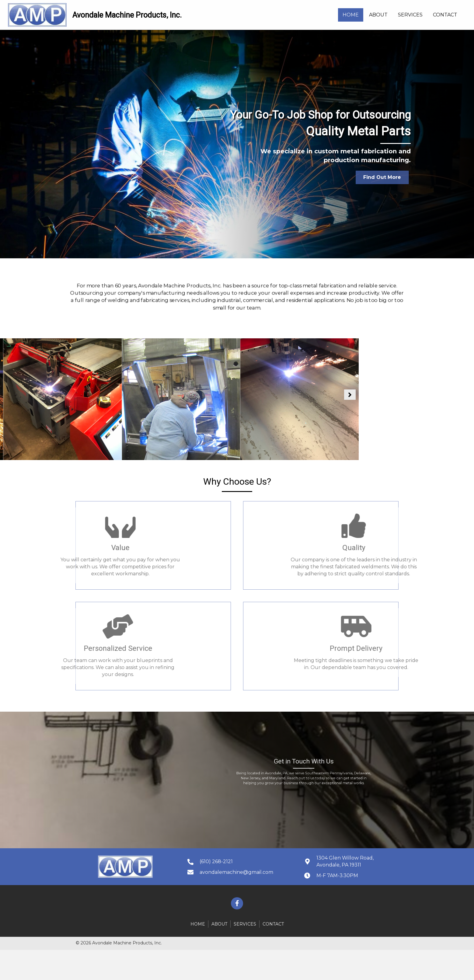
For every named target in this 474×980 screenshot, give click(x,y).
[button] (368, 177)
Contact (273, 924)
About (219, 924)
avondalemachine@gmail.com (236, 872)
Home (198, 924)
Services (245, 924)
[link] (351, 15)
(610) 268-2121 (216, 861)
